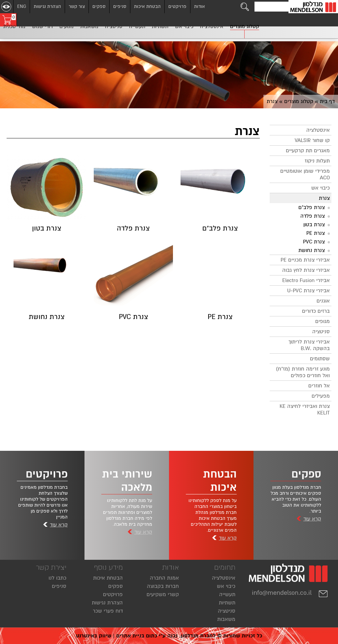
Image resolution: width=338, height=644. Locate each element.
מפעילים (321, 396)
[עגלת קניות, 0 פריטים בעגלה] (8, 20)
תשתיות (227, 603)
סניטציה (321, 332)
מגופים (322, 321)
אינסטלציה (318, 130)
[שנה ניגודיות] (6, 7)
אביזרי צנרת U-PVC (308, 291)
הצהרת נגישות (47, 6)
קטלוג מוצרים (299, 101)
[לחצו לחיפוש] (245, 7)
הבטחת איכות (147, 6)
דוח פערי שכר (108, 611)
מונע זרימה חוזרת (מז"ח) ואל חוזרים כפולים (303, 372)
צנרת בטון (314, 225)
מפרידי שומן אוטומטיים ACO (305, 174)
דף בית (327, 101)
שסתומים (320, 359)
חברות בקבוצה (163, 586)
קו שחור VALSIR (312, 140)
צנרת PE (316, 233)
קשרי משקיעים (163, 594)
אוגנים (323, 301)
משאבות (226, 619)
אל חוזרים (319, 386)
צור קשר (77, 6)
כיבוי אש (321, 188)
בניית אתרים (130, 636)
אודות (200, 6)
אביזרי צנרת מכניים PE (305, 260)
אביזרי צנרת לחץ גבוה (306, 270)
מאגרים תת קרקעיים (308, 151)
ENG (22, 6)
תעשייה (227, 594)
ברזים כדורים (316, 311)
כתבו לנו (57, 578)
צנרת (324, 198)
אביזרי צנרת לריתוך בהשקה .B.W (309, 345)
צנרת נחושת (312, 250)
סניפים (120, 6)
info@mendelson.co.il (290, 593)
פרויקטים (177, 6)
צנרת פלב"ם (312, 207)
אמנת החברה (164, 578)
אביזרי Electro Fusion (306, 280)
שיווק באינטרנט (94, 636)
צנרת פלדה (313, 216)
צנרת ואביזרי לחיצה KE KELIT (305, 410)
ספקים (99, 6)
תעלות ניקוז (317, 161)
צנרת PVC (314, 242)
